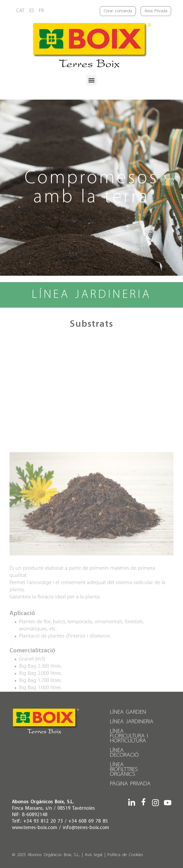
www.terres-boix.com (35, 828)
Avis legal (94, 855)
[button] (91, 80)
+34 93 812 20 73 (43, 821)
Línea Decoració (124, 753)
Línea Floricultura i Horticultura (129, 736)
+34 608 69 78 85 (88, 821)
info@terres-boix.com (86, 828)
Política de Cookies (125, 855)
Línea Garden (128, 712)
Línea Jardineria (132, 722)
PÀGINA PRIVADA (130, 784)
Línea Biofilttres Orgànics (124, 769)
